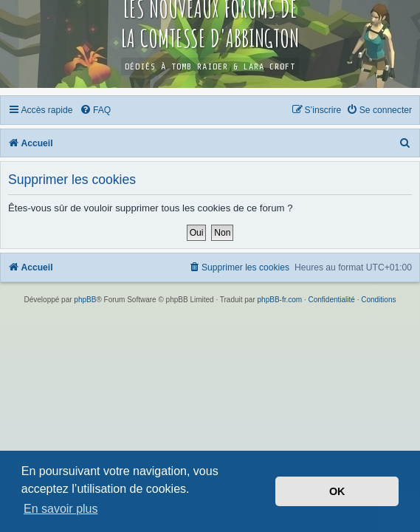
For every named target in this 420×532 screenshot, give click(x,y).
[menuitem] (95, 110)
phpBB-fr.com (280, 300)
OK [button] (337, 491)
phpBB (85, 300)
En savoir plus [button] (61, 509)
